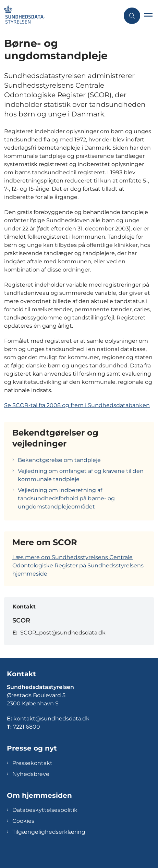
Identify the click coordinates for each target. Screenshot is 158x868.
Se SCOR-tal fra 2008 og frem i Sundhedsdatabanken (77, 405)
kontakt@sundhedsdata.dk (51, 719)
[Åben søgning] (132, 16)
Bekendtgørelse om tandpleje (59, 460)
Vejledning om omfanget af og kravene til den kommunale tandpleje (81, 475)
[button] (151, 16)
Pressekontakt (32, 763)
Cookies (23, 821)
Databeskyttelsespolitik (45, 810)
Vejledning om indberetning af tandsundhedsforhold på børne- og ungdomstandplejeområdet (66, 498)
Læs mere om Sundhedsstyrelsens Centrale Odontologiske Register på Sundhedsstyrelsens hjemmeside (78, 565)
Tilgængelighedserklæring (49, 832)
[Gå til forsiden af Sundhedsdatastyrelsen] (60, 16)
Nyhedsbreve (31, 774)
